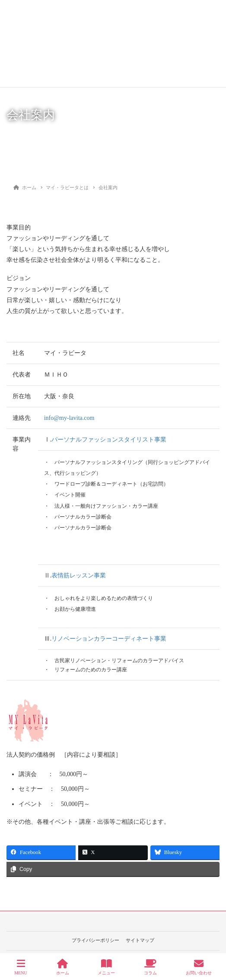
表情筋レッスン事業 (79, 575)
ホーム (63, 967)
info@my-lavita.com (69, 418)
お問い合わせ (199, 967)
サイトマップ (140, 940)
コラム (150, 967)
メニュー (106, 967)
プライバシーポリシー (95, 940)
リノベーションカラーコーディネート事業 (109, 639)
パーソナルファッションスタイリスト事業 (109, 440)
